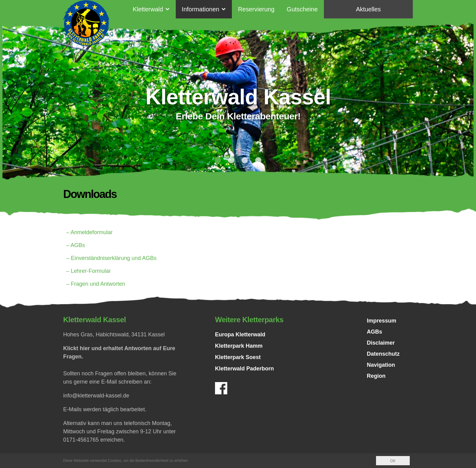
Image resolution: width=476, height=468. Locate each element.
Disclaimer (381, 343)
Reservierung (256, 9)
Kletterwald (148, 9)
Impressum (382, 321)
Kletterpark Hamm (239, 346)
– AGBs (76, 245)
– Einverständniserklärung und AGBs (111, 258)
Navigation (381, 365)
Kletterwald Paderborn (244, 369)
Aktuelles (368, 9)
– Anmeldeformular (89, 232)
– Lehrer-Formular (88, 271)
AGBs (374, 332)
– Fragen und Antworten (96, 284)
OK (393, 461)
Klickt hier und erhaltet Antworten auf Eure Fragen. (119, 352)
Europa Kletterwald (240, 335)
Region (376, 376)
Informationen (201, 9)
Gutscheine (302, 9)
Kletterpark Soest (238, 357)
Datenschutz (383, 354)
